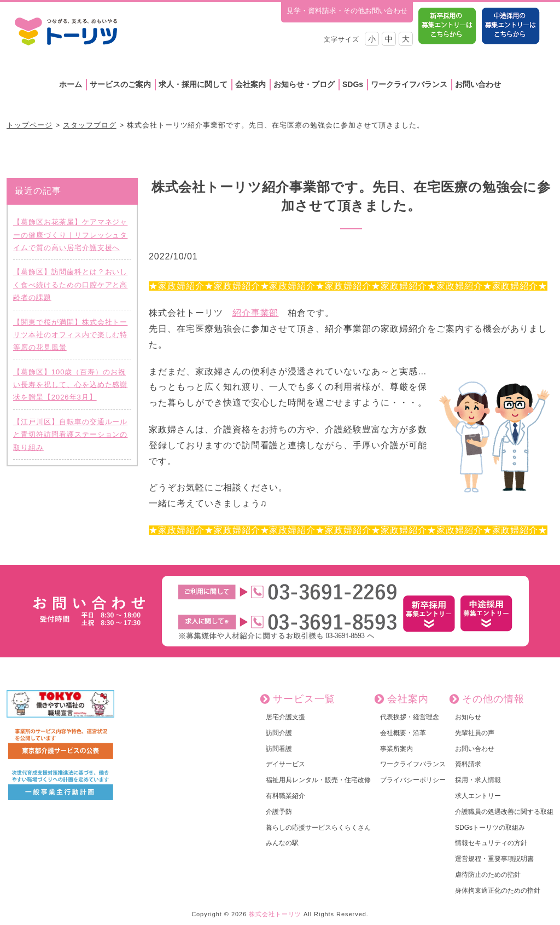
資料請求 (468, 764)
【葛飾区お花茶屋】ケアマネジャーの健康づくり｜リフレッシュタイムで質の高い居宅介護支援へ (70, 235)
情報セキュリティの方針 (491, 843)
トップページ (30, 125)
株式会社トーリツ (275, 914)
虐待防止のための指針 (488, 875)
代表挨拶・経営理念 (410, 717)
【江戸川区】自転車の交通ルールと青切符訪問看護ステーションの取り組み (70, 435)
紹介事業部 (256, 313)
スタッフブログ (90, 125)
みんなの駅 (282, 843)
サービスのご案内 (120, 84)
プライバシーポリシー (413, 780)
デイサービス (285, 764)
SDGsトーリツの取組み (490, 828)
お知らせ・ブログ (304, 84)
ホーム (71, 84)
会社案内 (250, 84)
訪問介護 (279, 733)
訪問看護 (279, 749)
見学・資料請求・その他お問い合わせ (347, 11)
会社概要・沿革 (403, 733)
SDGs (353, 84)
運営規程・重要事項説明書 (494, 859)
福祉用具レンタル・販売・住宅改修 (318, 780)
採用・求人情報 (478, 780)
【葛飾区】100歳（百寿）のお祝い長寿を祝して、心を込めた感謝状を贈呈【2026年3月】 (70, 385)
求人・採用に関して (193, 84)
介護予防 (279, 812)
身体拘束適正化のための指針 (498, 891)
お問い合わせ (478, 84)
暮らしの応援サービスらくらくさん (318, 828)
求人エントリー (478, 796)
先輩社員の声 (475, 733)
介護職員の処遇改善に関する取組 (504, 812)
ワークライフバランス (409, 84)
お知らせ (468, 717)
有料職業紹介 (285, 796)
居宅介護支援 (285, 717)
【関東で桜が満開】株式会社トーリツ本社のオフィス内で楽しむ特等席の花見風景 (70, 335)
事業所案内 (396, 749)
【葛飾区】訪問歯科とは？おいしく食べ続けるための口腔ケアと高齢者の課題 (70, 285)
